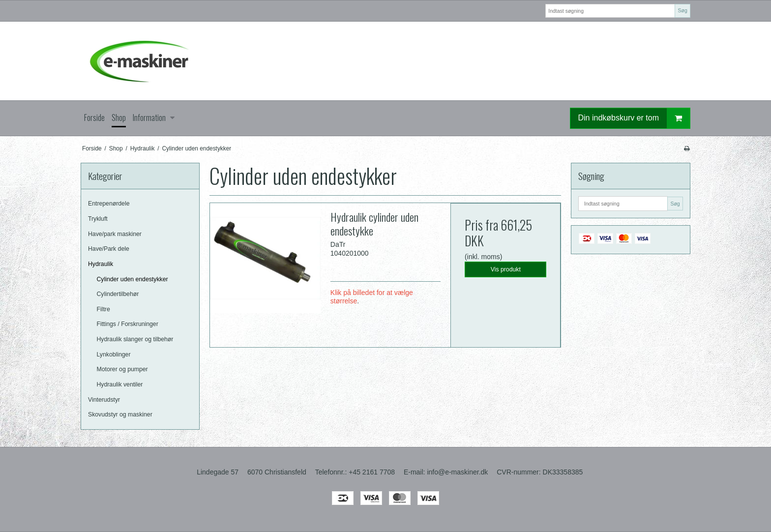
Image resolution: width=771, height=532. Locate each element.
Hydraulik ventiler (120, 384)
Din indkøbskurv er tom (634, 118)
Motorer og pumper (122, 369)
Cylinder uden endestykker (133, 279)
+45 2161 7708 (372, 472)
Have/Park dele (109, 249)
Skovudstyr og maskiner (120, 414)
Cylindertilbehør (118, 294)
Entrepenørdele (109, 204)
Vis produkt (506, 269)
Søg (682, 10)
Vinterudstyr (104, 400)
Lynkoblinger (114, 355)
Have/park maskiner (115, 234)
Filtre (104, 309)
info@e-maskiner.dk (457, 472)
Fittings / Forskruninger (128, 324)
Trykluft (98, 219)
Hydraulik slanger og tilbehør (135, 339)
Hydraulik (101, 264)
